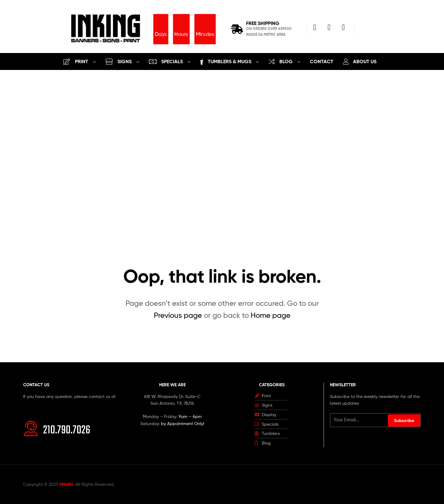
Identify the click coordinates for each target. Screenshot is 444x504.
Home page (271, 315)
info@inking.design (41, 403)
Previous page (178, 315)
